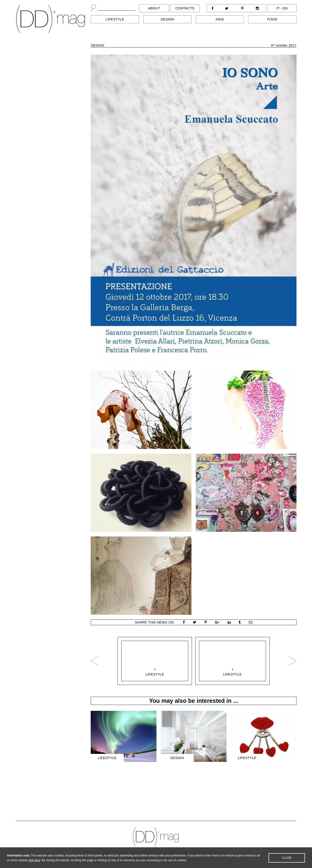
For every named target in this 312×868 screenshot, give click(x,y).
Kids (220, 19)
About (154, 8)
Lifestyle (115, 19)
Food (272, 19)
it (278, 8)
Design (168, 19)
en (285, 8)
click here (34, 865)
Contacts (185, 8)
